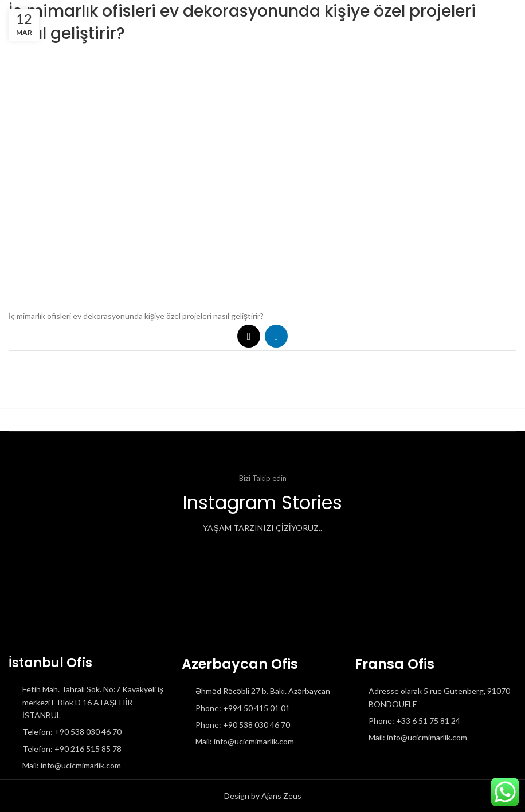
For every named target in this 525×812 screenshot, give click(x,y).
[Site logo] (9, 17)
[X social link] (249, 336)
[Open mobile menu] (501, 17)
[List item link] (89, 732)
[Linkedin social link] (276, 336)
